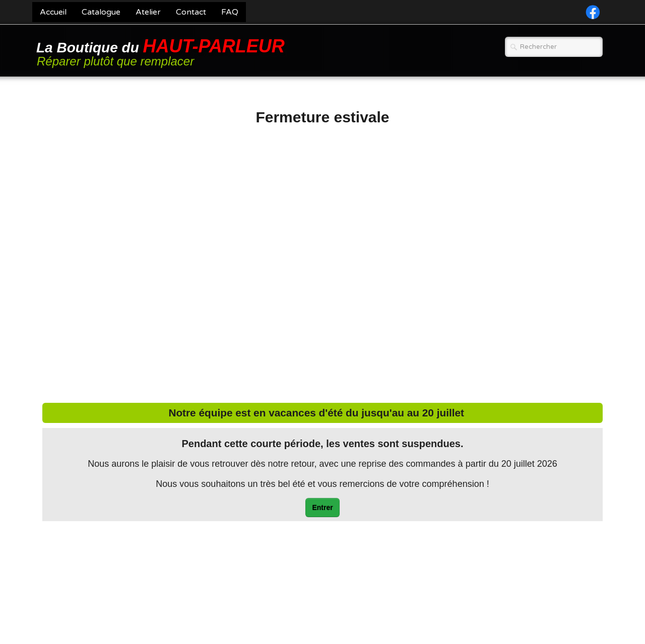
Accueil (53, 12)
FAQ (230, 12)
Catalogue (101, 12)
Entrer (322, 508)
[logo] (162, 52)
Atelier (148, 12)
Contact (191, 12)
